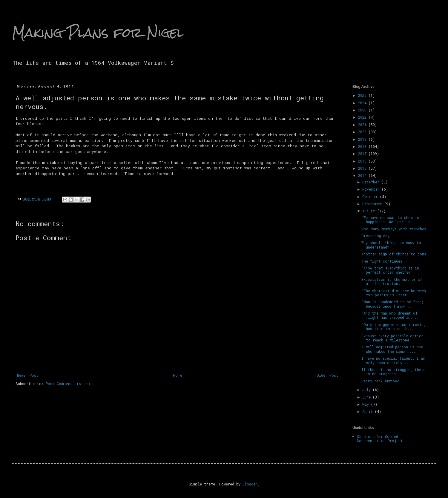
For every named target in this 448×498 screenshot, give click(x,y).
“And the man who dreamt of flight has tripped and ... (391, 315)
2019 (363, 139)
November (372, 189)
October (371, 197)
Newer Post (28, 375)
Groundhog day (375, 236)
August (370, 211)
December (372, 182)
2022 (363, 117)
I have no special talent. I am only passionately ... (393, 360)
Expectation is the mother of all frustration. (392, 281)
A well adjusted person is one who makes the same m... (392, 349)
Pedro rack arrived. (381, 381)
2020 (363, 132)
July (368, 390)
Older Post (327, 375)
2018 (363, 146)
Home (178, 375)
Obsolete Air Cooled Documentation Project (380, 439)
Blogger (250, 484)
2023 (363, 110)
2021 (363, 125)
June (368, 397)
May (367, 404)
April (369, 411)
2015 (363, 168)
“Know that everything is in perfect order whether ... (390, 270)
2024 (363, 103)
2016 (363, 161)
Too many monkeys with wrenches (394, 229)
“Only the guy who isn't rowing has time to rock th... (393, 327)
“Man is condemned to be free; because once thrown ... (392, 304)
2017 (363, 154)
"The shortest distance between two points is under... (394, 293)
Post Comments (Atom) (68, 384)
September (373, 204)
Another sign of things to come (394, 254)
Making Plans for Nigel (98, 33)
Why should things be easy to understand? (391, 245)
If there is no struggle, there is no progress (393, 372)
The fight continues (382, 261)
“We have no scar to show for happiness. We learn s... (391, 220)
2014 (363, 175)
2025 (363, 95)
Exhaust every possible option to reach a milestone (392, 338)
